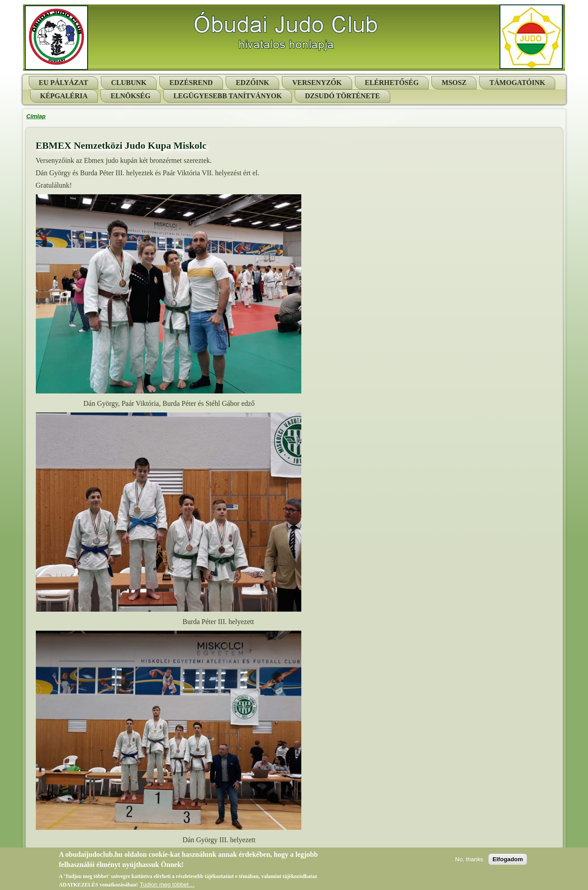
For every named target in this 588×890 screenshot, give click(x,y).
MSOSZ (454, 83)
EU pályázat (64, 83)
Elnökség (131, 96)
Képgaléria (64, 96)
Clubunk (129, 83)
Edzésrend (191, 83)
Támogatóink (517, 83)
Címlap (36, 116)
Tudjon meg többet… (167, 886)
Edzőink (253, 83)
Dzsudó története (342, 96)
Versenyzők (317, 83)
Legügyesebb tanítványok (228, 96)
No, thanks (469, 861)
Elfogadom (508, 861)
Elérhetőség (392, 83)
